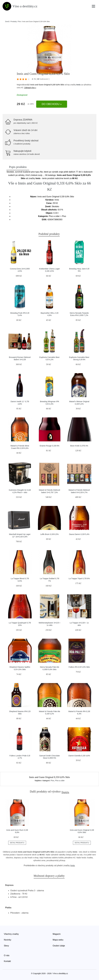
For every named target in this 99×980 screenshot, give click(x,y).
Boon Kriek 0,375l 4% (79, 446)
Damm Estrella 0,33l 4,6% (79, 756)
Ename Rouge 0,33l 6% (49, 446)
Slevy (6, 946)
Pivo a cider (60, 781)
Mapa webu (58, 940)
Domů (7, 22)
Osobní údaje (59, 946)
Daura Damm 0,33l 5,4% (79, 534)
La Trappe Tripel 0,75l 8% (79, 579)
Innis (78, 85)
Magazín (57, 934)
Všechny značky (11, 934)
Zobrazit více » (30, 88)
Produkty (14, 22)
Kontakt (7, 961)
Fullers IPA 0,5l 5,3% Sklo (79, 667)
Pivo (19, 22)
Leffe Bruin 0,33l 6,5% (49, 534)
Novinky (8, 940)
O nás (7, 955)
